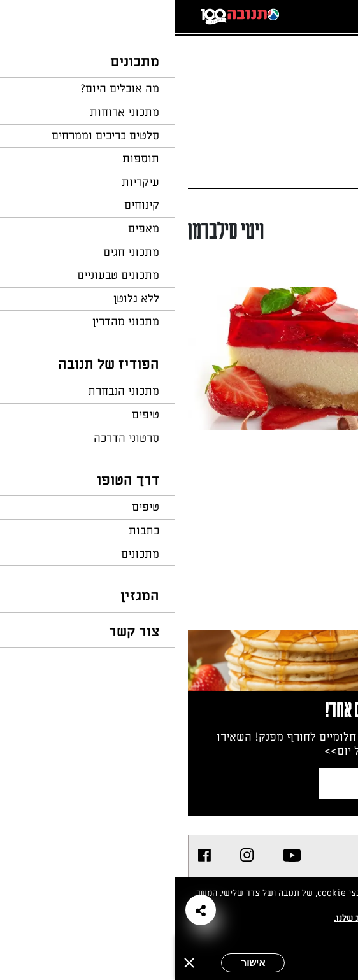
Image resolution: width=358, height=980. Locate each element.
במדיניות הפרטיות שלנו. (205, 918)
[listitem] (117, 855)
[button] (25, 910)
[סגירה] (14, 963)
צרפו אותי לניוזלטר (240, 783)
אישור (78, 962)
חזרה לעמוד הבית (310, 82)
